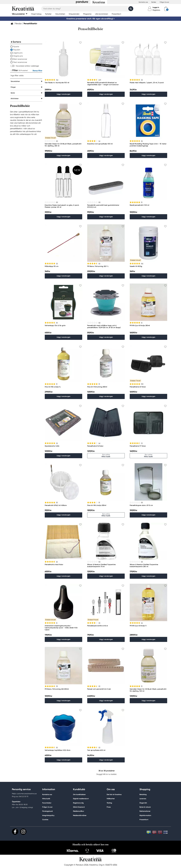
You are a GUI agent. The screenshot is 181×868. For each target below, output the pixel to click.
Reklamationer (145, 811)
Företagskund (47, 811)
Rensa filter (37, 71)
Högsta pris (18, 56)
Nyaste (16, 47)
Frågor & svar (164, 2)
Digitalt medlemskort (81, 799)
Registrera (156, 10)
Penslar (18, 24)
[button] (20, 14)
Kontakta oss (143, 2)
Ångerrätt (143, 803)
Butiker (154, 2)
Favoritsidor (47, 803)
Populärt (17, 50)
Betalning (143, 794)
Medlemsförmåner (80, 815)
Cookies (45, 820)
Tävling (109, 803)
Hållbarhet (111, 799)
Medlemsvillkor (79, 811)
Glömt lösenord (79, 807)
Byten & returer (145, 807)
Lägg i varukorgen (63, 94)
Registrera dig (78, 803)
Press (109, 807)
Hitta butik (46, 799)
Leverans (143, 799)
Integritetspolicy (48, 815)
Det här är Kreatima (114, 794)
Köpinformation (145, 815)
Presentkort (144, 820)
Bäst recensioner (20, 59)
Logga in (156, 7)
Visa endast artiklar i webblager (27, 66)
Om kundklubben (79, 794)
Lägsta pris (18, 53)
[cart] (166, 9)
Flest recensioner (20, 62)
